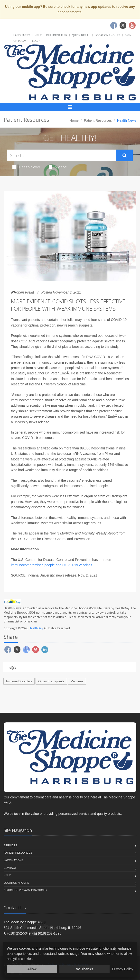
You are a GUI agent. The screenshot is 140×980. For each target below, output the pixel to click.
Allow (32, 969)
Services (10, 845)
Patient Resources (98, 120)
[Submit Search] (125, 155)
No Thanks (84, 969)
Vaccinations (14, 860)
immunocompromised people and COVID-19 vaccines (52, 565)
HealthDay (36, 628)
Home (74, 120)
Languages (22, 35)
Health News (26, 167)
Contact (10, 868)
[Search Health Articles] (62, 155)
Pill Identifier (57, 35)
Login (36, 41)
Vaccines (77, 681)
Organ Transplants (51, 681)
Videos (58, 167)
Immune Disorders (19, 681)
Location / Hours (107, 35)
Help (38, 35)
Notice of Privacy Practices (25, 890)
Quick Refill (81, 35)
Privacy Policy (123, 969)
